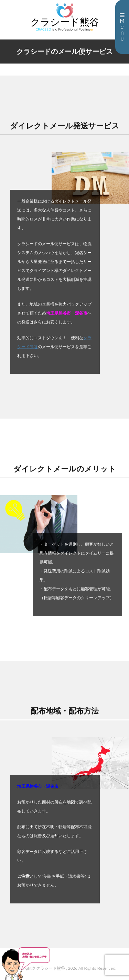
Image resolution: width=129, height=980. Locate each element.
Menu (122, 27)
